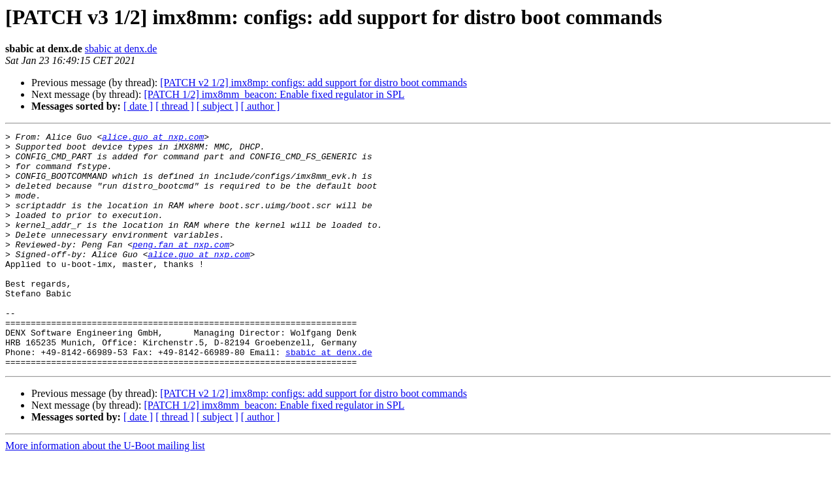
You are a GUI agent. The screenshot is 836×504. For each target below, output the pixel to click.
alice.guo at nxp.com (153, 138)
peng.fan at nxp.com (181, 268)
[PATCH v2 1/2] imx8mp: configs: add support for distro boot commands (313, 83)
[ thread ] (175, 106)
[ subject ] (217, 106)
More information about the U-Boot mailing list (105, 493)
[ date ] (138, 106)
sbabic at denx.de (121, 49)
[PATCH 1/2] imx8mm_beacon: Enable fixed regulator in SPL (274, 94)
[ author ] (261, 106)
